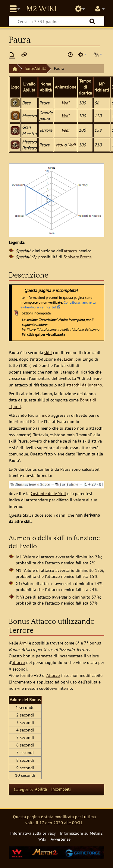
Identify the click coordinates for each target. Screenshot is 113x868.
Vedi (65, 103)
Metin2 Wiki (41, 9)
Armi (24, 643)
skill (48, 352)
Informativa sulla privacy (33, 833)
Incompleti (61, 789)
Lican (69, 359)
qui (37, 334)
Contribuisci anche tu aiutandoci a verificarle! (58, 305)
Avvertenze (61, 839)
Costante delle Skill (48, 493)
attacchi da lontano (84, 385)
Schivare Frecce (78, 257)
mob (46, 415)
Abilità (41, 789)
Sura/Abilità (36, 68)
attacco (71, 251)
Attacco (53, 675)
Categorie (23, 789)
